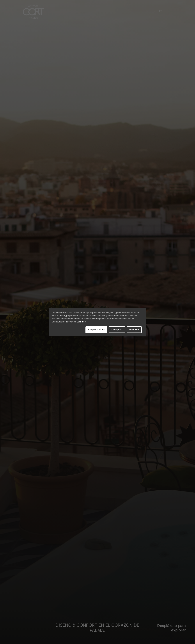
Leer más (81, 322)
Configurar (117, 330)
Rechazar (134, 330)
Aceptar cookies (96, 329)
